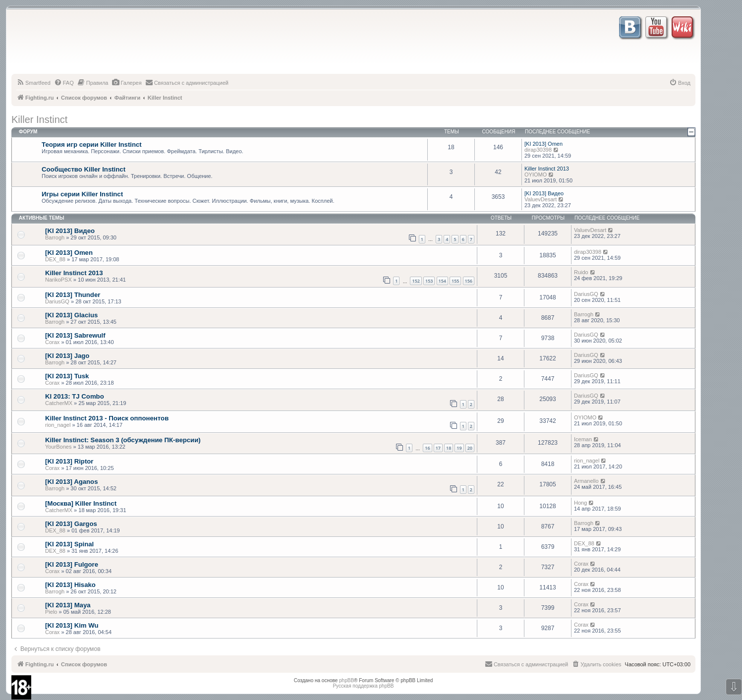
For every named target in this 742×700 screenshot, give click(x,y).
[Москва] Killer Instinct (81, 503)
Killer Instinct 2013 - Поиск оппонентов (107, 418)
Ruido (581, 272)
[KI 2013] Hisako (70, 585)
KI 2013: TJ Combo (75, 396)
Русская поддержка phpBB (363, 686)
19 (459, 448)
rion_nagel (58, 425)
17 (438, 448)
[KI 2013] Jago (67, 356)
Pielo (51, 612)
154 (442, 281)
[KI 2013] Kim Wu (72, 625)
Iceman (583, 439)
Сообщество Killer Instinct (84, 169)
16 (427, 448)
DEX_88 (55, 259)
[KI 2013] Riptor (69, 461)
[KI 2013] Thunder (73, 295)
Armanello (586, 481)
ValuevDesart (541, 199)
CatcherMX (59, 403)
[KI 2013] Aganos (72, 482)
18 (449, 448)
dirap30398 (538, 150)
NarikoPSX (58, 280)
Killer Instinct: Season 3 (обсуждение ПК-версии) (123, 440)
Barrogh (55, 237)
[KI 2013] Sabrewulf (75, 335)
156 (469, 281)
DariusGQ (57, 301)
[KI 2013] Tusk (67, 376)
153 (429, 281)
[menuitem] (33, 83)
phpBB (346, 680)
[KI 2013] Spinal (69, 544)
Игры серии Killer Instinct (82, 194)
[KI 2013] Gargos (71, 524)
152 (416, 281)
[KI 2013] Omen (543, 144)
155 (455, 281)
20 (470, 448)
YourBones (58, 447)
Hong (580, 503)
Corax (52, 342)
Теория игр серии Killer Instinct (92, 145)
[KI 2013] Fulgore (72, 564)
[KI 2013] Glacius (71, 315)
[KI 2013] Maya (68, 605)
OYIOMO (536, 175)
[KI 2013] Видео (544, 193)
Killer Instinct (39, 119)
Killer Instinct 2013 (547, 169)
